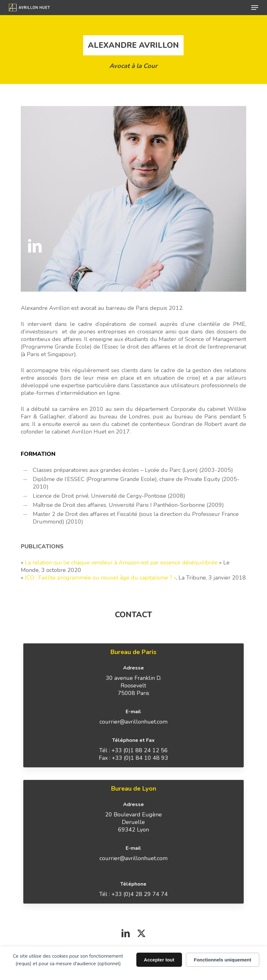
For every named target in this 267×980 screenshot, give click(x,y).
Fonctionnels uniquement (223, 960)
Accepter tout (159, 960)
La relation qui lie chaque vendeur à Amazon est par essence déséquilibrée (121, 563)
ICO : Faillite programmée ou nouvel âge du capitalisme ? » (100, 578)
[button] (255, 8)
